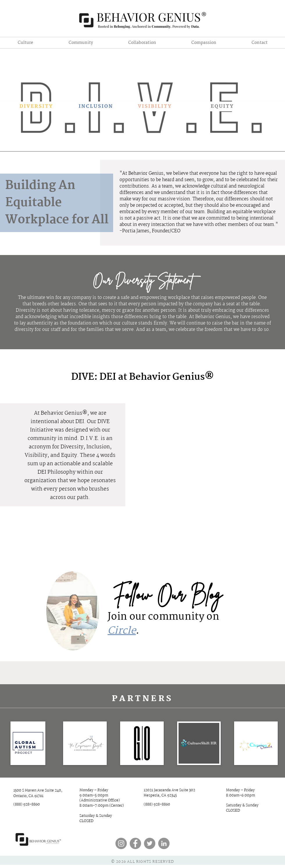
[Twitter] (150, 843)
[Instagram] (121, 843)
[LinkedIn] (164, 843)
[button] (142, 43)
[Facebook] (135, 843)
